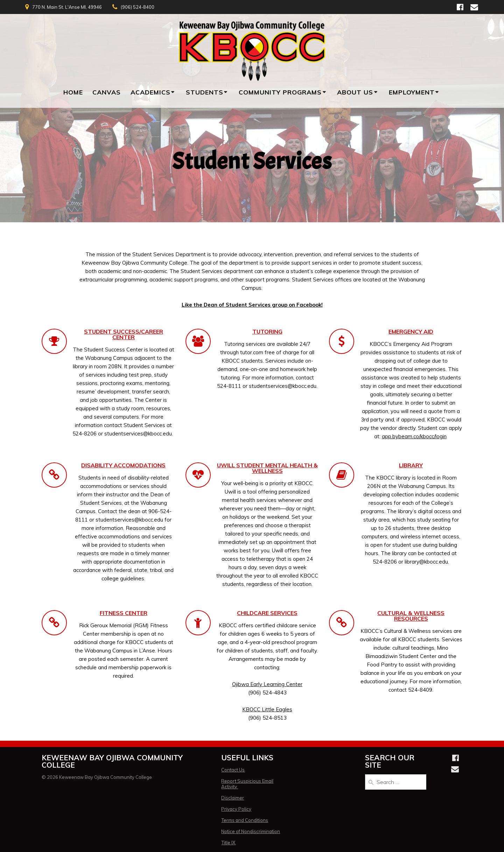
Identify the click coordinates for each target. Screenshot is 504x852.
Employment (412, 92)
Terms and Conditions (245, 820)
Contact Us (233, 770)
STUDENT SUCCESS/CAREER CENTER (124, 334)
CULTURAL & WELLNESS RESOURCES (411, 616)
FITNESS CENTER (124, 613)
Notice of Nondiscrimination (251, 831)
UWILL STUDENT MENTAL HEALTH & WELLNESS (267, 468)
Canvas (107, 92)
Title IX (228, 843)
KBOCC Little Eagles (267, 709)
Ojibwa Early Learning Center (267, 684)
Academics (150, 92)
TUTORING (267, 331)
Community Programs (280, 92)
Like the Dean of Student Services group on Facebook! (252, 305)
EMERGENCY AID (411, 331)
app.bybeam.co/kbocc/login (414, 436)
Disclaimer (233, 798)
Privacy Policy (236, 809)
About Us (355, 92)
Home (73, 92)
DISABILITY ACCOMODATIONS (123, 465)
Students (205, 92)
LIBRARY (411, 465)
